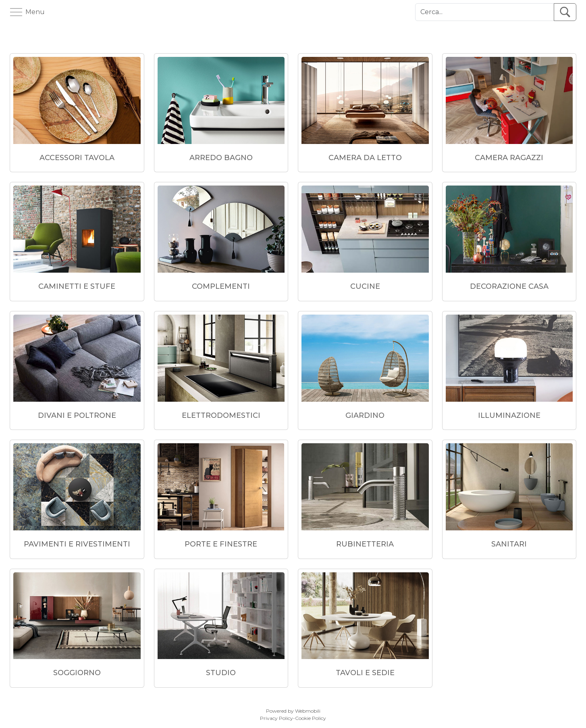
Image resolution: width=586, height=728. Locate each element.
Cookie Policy (311, 718)
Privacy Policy (276, 718)
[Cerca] (485, 12)
